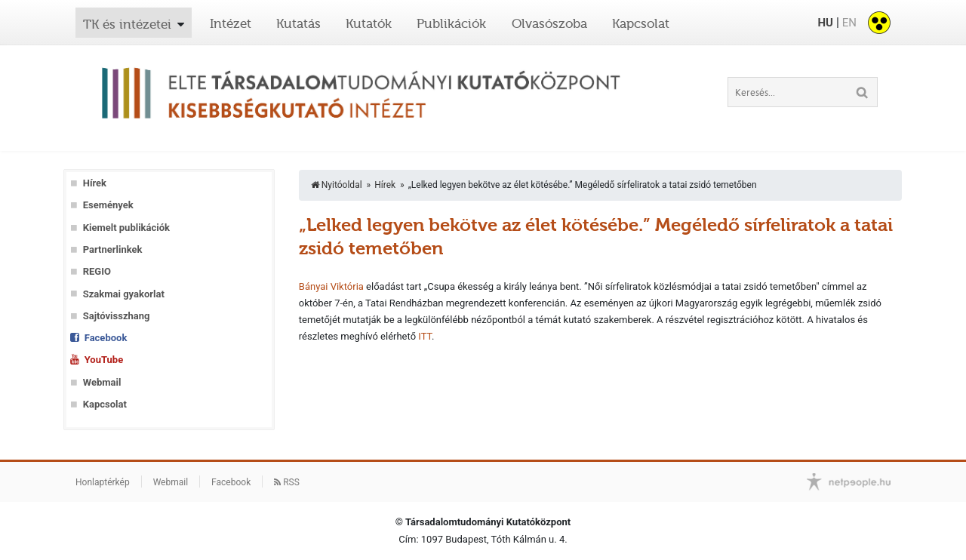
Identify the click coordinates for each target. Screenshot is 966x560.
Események (108, 205)
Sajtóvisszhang (117, 316)
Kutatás (298, 23)
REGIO (97, 271)
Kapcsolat (641, 23)
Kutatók (369, 23)
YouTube (104, 360)
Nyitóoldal (337, 185)
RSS (287, 482)
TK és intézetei (127, 24)
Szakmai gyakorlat (124, 294)
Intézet (231, 23)
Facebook (106, 338)
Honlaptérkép (103, 482)
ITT (425, 336)
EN (849, 23)
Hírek (95, 183)
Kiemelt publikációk (126, 228)
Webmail (102, 382)
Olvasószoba (549, 23)
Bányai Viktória (331, 286)
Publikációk (451, 23)
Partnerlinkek (113, 249)
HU (825, 23)
